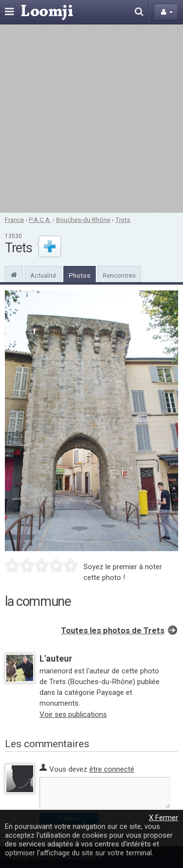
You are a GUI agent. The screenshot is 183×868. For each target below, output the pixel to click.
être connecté (112, 769)
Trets (123, 220)
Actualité (43, 275)
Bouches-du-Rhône (83, 220)
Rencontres (119, 275)
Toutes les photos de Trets (113, 631)
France (14, 220)
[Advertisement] (91, 119)
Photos (80, 275)
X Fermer (163, 818)
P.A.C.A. (40, 220)
